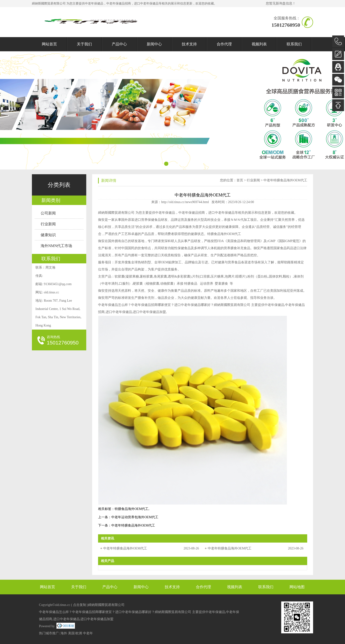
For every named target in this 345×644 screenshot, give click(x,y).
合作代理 (224, 44)
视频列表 (259, 44)
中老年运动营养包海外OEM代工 (135, 517)
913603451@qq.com (58, 284)
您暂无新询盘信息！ (281, 3)
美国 (71, 633)
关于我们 (84, 44)
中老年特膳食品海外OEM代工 (285, 180)
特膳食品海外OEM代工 (132, 509)
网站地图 (297, 587)
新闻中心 (154, 44)
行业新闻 (48, 224)
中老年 (88, 633)
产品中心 (119, 44)
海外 (64, 633)
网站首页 (49, 44)
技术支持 (189, 44)
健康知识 (48, 235)
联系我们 (294, 44)
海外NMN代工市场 (56, 246)
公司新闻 (48, 213)
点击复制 (80, 605)
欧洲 (79, 633)
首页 (240, 180)
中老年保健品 (94, 3)
